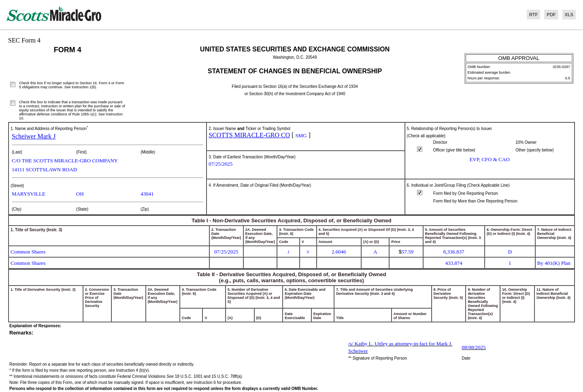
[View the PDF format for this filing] (550, 15)
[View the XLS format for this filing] (568, 15)
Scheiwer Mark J (34, 136)
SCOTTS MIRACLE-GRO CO (249, 135)
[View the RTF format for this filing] (532, 15)
